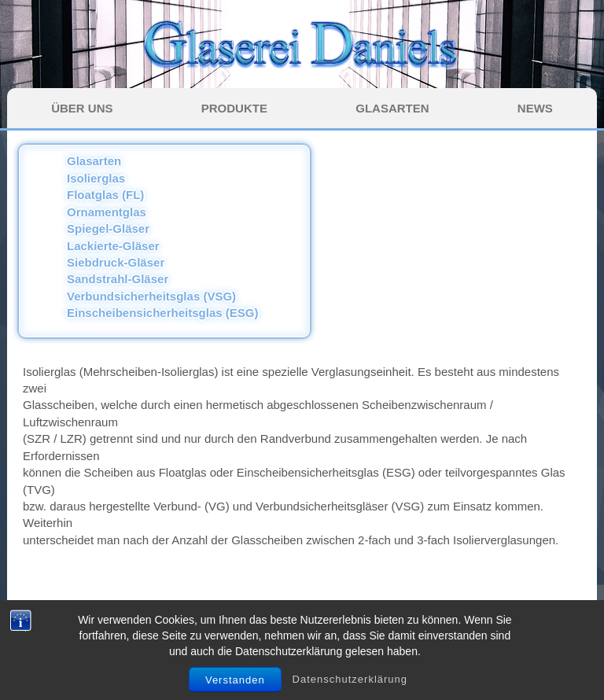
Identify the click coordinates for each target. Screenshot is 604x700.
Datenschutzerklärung (350, 686)
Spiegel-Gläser (108, 228)
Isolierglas (96, 178)
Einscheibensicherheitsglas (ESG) (162, 313)
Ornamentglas (107, 212)
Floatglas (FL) (105, 195)
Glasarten (94, 161)
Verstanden (235, 687)
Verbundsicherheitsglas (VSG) (151, 296)
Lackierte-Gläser (113, 246)
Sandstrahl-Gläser (118, 279)
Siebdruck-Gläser (116, 262)
